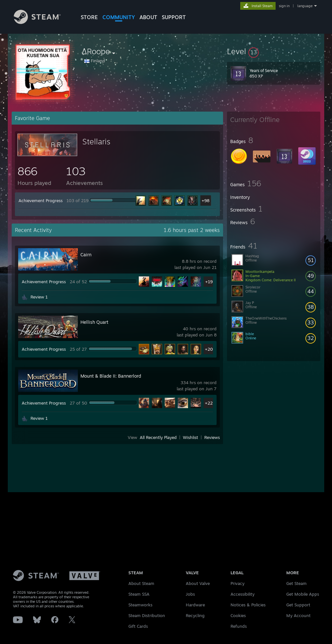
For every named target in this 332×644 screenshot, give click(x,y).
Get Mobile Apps (303, 594)
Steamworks (140, 605)
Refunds (239, 626)
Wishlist (190, 437)
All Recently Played (158, 437)
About (148, 17)
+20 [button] (209, 349)
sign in (284, 6)
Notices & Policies (248, 605)
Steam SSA (139, 594)
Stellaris (96, 141)
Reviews (212, 437)
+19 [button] (209, 282)
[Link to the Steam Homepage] (42, 22)
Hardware (195, 605)
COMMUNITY (119, 17)
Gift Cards (138, 626)
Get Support (298, 605)
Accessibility (243, 594)
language (305, 6)
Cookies (238, 615)
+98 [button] (206, 200)
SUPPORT (174, 17)
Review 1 (39, 297)
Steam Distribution (147, 615)
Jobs (190, 594)
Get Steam (296, 583)
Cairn (86, 255)
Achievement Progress (41, 200)
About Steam (141, 583)
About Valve (198, 583)
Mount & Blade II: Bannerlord (111, 376)
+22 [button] (209, 403)
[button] (274, 51)
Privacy (237, 583)
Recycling (195, 615)
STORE (89, 17)
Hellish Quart (94, 322)
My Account (298, 615)
